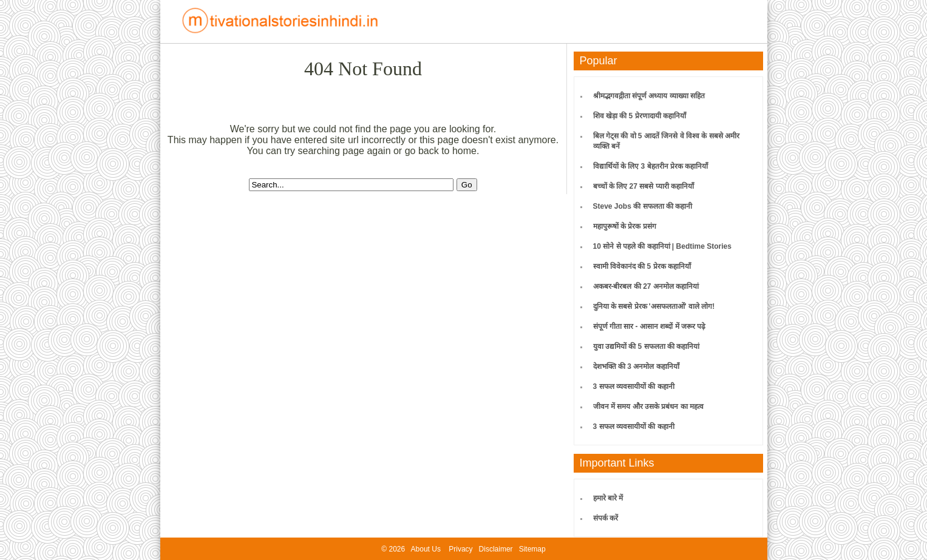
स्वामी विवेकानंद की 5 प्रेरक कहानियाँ (642, 266)
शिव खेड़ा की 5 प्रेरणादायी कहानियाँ (640, 116)
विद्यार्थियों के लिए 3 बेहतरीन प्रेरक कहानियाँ (651, 166)
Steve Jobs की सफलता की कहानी (643, 206)
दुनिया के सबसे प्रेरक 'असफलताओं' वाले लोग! (654, 306)
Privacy (460, 549)
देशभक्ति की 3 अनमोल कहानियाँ (636, 366)
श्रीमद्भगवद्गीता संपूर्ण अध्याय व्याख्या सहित (649, 96)
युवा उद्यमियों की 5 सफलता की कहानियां (647, 346)
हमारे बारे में (608, 498)
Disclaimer (496, 549)
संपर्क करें (606, 518)
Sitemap (532, 549)
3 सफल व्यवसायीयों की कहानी (634, 386)
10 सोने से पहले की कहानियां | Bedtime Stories (662, 246)
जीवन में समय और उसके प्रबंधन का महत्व (648, 407)
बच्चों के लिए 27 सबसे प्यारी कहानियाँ (643, 186)
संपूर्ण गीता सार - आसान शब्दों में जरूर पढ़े (650, 326)
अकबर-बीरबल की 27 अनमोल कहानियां (646, 286)
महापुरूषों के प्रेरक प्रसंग (625, 226)
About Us (426, 549)
